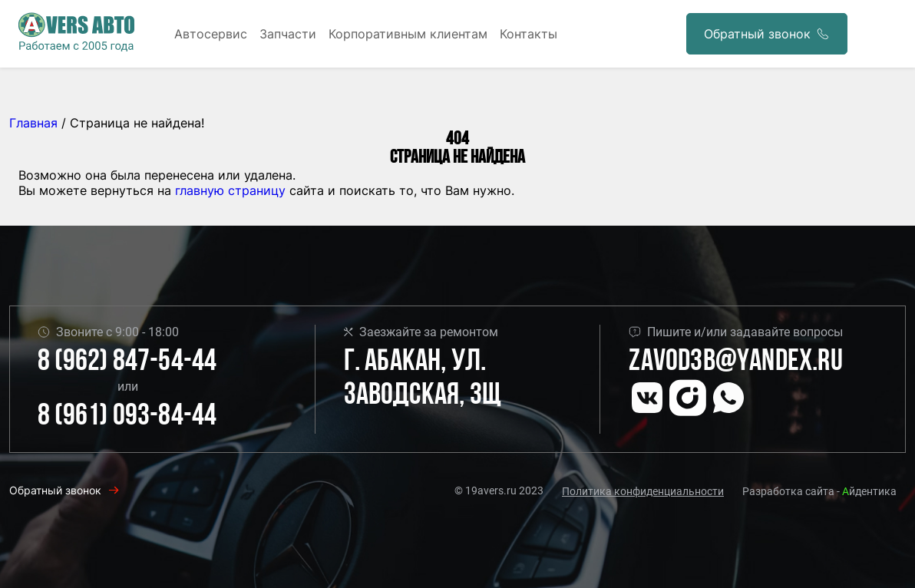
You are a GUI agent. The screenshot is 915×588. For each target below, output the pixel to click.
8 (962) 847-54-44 (127, 362)
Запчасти (288, 34)
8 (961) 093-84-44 (127, 417)
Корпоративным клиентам (408, 34)
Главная (33, 123)
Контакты (529, 34)
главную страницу (230, 190)
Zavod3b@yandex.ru (735, 362)
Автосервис (211, 34)
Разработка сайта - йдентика (819, 491)
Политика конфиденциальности (643, 491)
